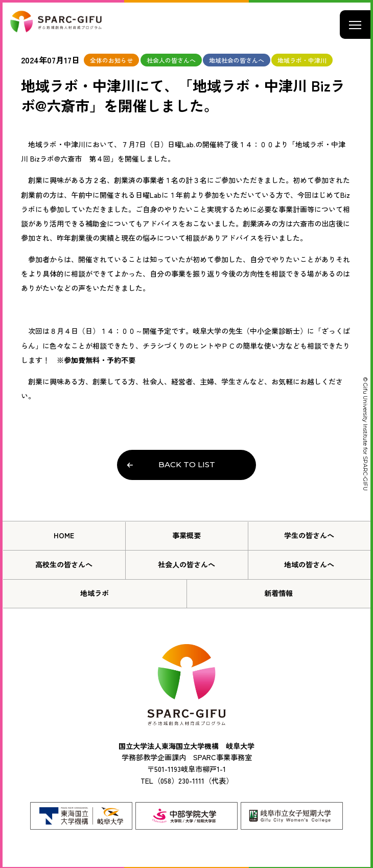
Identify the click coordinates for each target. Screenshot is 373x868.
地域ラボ (95, 593)
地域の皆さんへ (309, 564)
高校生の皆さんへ (64, 564)
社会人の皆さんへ (186, 564)
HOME (64, 535)
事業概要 (186, 535)
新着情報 (278, 593)
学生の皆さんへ (309, 535)
